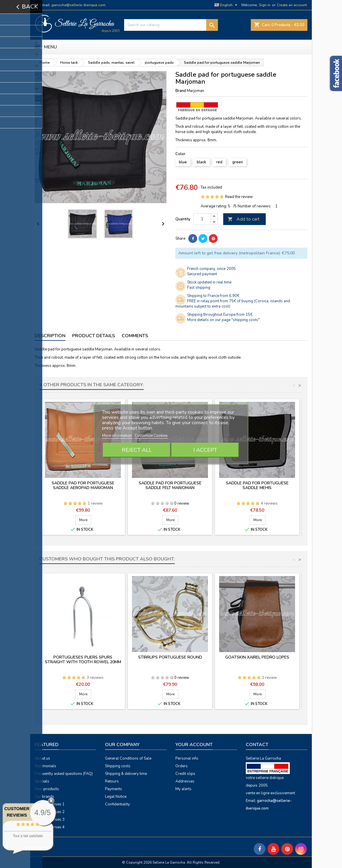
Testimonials (45, 766)
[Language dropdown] (227, 5)
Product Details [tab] (94, 336)
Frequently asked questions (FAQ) (64, 774)
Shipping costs (118, 766)
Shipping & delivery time (126, 774)
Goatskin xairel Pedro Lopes (257, 657)
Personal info (187, 758)
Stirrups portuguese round (170, 657)
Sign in (265, 5)
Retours (112, 781)
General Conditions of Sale (128, 758)
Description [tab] (50, 336)
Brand (181, 91)
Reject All (137, 450)
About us (42, 758)
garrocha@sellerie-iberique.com (78, 5)
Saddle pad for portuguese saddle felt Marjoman (170, 485)
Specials (42, 781)
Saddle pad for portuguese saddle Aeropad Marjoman (83, 485)
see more (35, 848)
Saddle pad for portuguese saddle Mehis (257, 485)
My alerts (183, 789)
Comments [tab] (135, 336)
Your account (194, 745)
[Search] (171, 25)
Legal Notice (116, 797)
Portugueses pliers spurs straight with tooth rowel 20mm (83, 660)
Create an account (292, 5)
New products (47, 789)
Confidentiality (117, 804)
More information (117, 436)
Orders (182, 766)
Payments (114, 789)
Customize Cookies (151, 436)
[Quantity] (202, 219)
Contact (257, 745)
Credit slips (185, 774)
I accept (205, 450)
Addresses (185, 781)
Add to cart (244, 219)
